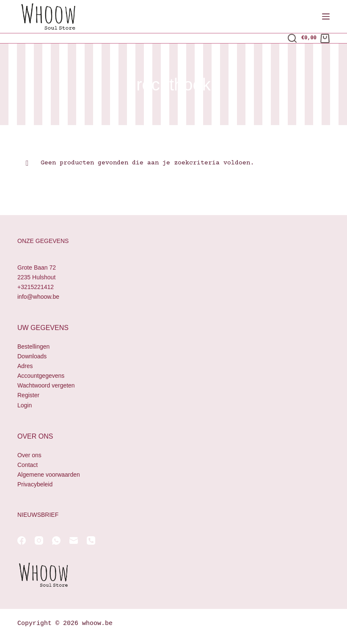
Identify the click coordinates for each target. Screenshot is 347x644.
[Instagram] (39, 540)
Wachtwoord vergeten (46, 385)
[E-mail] (74, 540)
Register (28, 395)
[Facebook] (22, 540)
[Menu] (326, 16)
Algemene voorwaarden (49, 475)
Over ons (29, 455)
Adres (25, 366)
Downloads (32, 356)
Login (25, 405)
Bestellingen (33, 347)
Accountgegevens (41, 376)
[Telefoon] (91, 540)
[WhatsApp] (56, 540)
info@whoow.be (38, 297)
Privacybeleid (35, 484)
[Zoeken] (292, 38)
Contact (28, 465)
